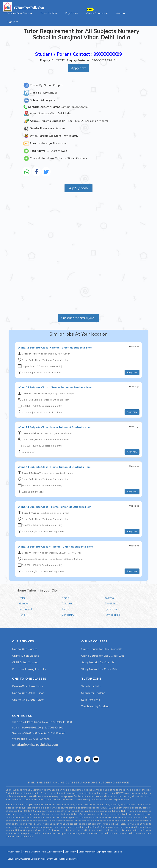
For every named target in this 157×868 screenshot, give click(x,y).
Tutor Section (49, 13)
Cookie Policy (70, 852)
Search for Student (93, 693)
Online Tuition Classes (26, 656)
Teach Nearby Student (95, 706)
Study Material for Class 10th (99, 669)
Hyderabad (112, 609)
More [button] (121, 13)
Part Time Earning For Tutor (29, 669)
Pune (22, 615)
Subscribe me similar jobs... (79, 318)
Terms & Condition (31, 852)
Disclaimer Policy (87, 852)
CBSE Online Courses (25, 662)
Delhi (22, 598)
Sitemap (118, 852)
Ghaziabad (111, 603)
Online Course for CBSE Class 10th (103, 656)
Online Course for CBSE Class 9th (102, 649)
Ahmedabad (112, 615)
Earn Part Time (91, 700)
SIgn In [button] (12, 22)
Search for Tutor (91, 686)
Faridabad (25, 609)
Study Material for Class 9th (98, 662)
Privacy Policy (14, 852)
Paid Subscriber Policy (52, 852)
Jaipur (65, 609)
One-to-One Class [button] (20, 13)
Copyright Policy (104, 852)
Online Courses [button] (97, 12)
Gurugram (68, 603)
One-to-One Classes (25, 649)
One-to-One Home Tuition (28, 686)
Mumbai (24, 603)
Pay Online (72, 13)
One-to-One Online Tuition (28, 693)
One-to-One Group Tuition (28, 700)
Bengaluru (68, 615)
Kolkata (109, 598)
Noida (65, 598)
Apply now (78, 68)
